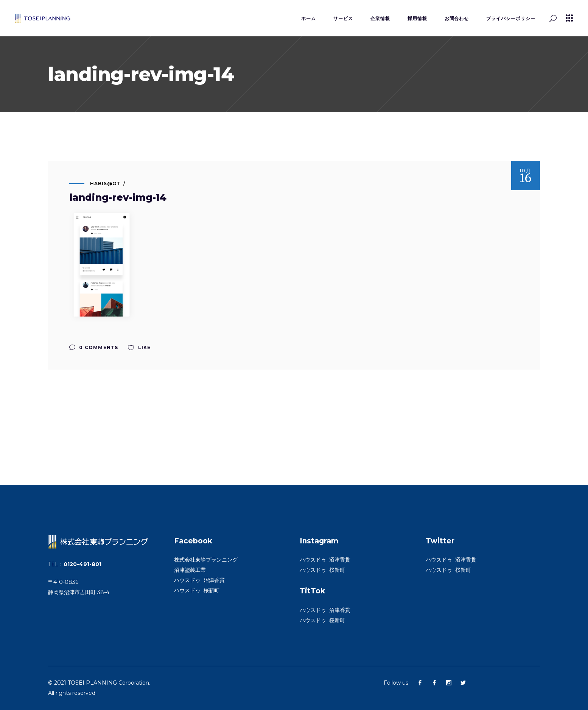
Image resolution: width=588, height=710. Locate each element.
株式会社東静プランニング (206, 560)
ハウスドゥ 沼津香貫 (199, 580)
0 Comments (94, 347)
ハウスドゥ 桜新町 (197, 590)
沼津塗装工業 (190, 570)
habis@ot (105, 183)
